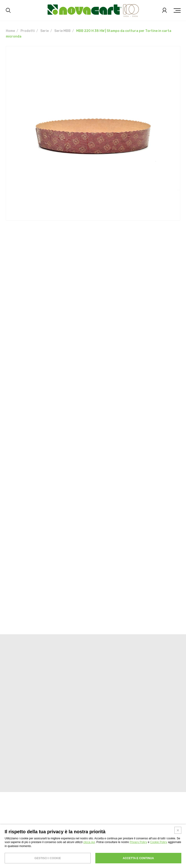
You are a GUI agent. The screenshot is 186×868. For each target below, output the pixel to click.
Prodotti (28, 31)
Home (10, 31)
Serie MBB (62, 31)
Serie (45, 31)
